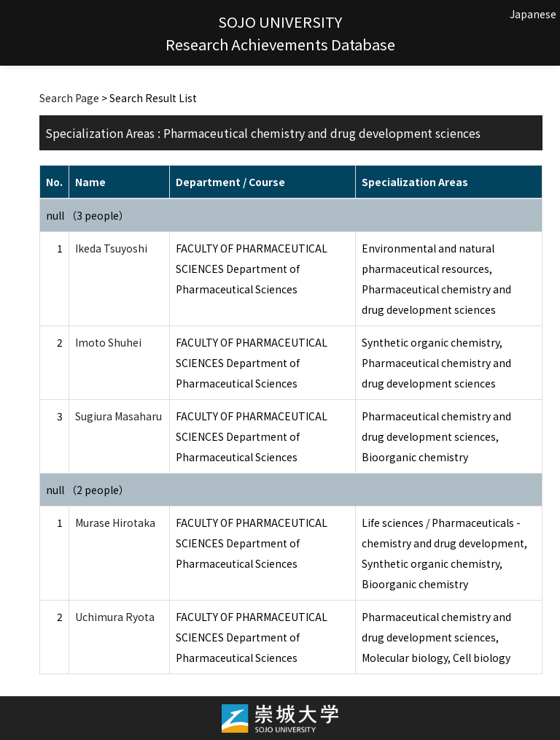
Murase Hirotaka (115, 523)
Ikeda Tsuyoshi (111, 248)
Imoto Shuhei (108, 342)
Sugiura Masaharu (118, 416)
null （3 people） (87, 215)
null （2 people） (87, 490)
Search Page (69, 98)
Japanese (533, 14)
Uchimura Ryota (115, 617)
